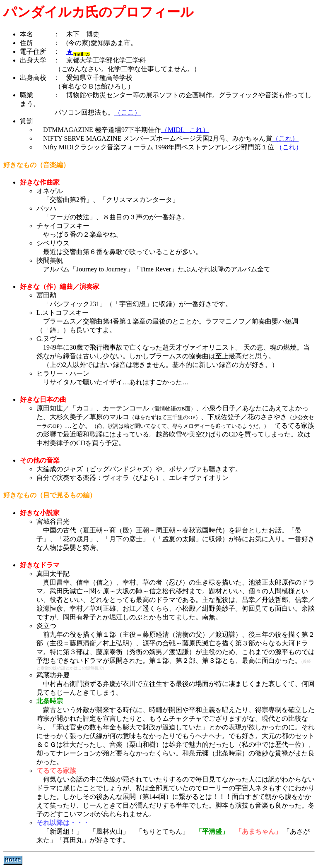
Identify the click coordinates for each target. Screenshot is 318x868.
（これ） (285, 138)
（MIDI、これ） (185, 130)
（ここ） (128, 112)
